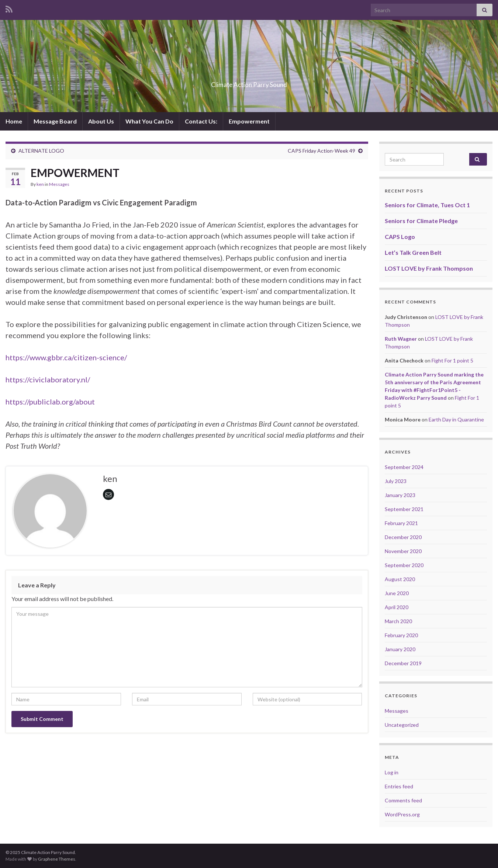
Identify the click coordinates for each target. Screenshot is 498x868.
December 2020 (403, 537)
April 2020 (397, 607)
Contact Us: (201, 121)
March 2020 (398, 621)
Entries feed (399, 786)
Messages (59, 184)
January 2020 (400, 649)
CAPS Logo (400, 237)
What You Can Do (149, 121)
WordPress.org (402, 814)
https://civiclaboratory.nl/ (48, 379)
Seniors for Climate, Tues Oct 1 (427, 205)
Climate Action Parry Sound (249, 82)
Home (14, 121)
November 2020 (403, 551)
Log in (392, 772)
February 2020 (401, 635)
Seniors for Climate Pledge (421, 221)
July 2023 (396, 481)
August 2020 (400, 579)
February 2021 (401, 523)
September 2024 (404, 467)
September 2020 (404, 565)
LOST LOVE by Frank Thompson (429, 268)
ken (40, 184)
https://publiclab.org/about (50, 402)
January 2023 (400, 495)
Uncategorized (402, 725)
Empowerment (249, 121)
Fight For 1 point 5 (452, 360)
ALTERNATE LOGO (41, 151)
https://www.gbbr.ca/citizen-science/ (66, 357)
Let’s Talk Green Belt (413, 252)
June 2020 (397, 593)
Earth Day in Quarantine (456, 419)
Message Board (55, 121)
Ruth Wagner (401, 339)
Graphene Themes (57, 859)
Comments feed (403, 800)
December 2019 (403, 663)
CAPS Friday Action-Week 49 (321, 151)
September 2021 (404, 509)
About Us (101, 121)
